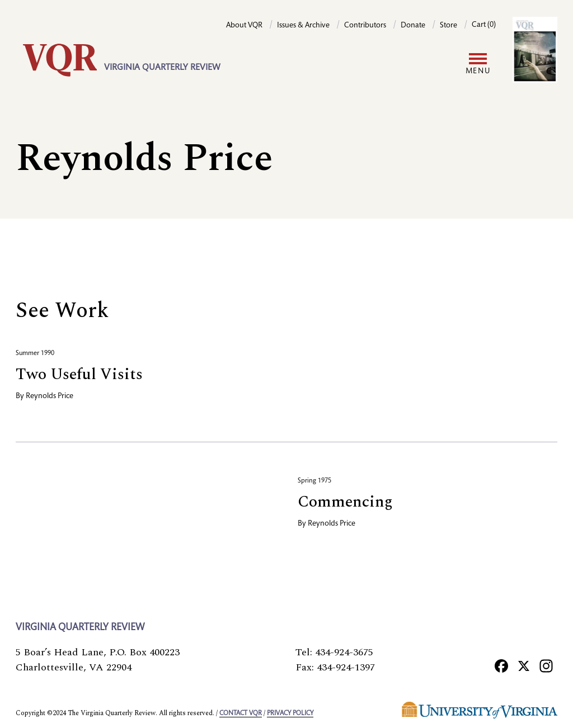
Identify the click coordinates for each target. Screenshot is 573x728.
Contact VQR (241, 713)
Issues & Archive (303, 26)
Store (448, 26)
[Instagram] (546, 665)
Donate (413, 26)
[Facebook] (501, 665)
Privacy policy (290, 713)
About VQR (244, 26)
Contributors (365, 26)
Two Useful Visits (79, 374)
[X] (524, 665)
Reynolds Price (50, 396)
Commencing (345, 502)
